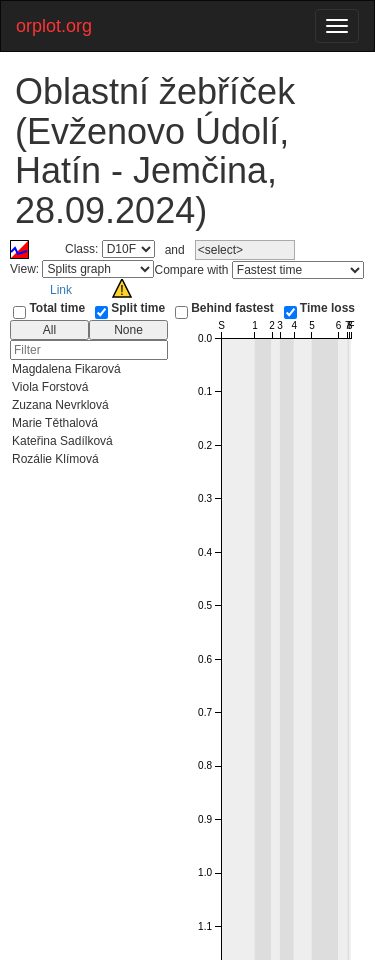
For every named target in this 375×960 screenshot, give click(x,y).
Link (61, 290)
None (128, 330)
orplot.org (54, 26)
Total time (57, 308)
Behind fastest (232, 308)
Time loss (327, 308)
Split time (138, 308)
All (49, 330)
